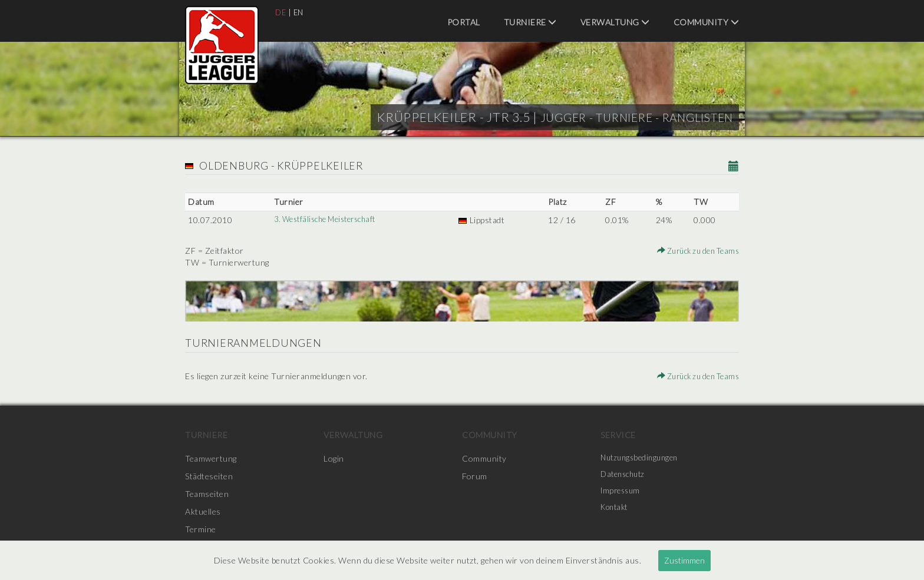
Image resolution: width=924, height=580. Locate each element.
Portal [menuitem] (464, 22)
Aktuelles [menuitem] (203, 511)
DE (281, 12)
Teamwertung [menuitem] (211, 458)
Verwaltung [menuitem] (615, 22)
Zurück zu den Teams (694, 251)
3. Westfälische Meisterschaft (328, 220)
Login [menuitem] (334, 458)
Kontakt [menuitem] (616, 511)
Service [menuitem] (618, 435)
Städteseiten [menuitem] (209, 476)
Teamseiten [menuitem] (207, 494)
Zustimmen (684, 560)
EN (300, 12)
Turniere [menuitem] (530, 22)
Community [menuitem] (707, 22)
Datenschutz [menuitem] (625, 476)
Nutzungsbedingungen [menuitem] (643, 458)
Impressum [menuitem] (622, 494)
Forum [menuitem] (475, 476)
